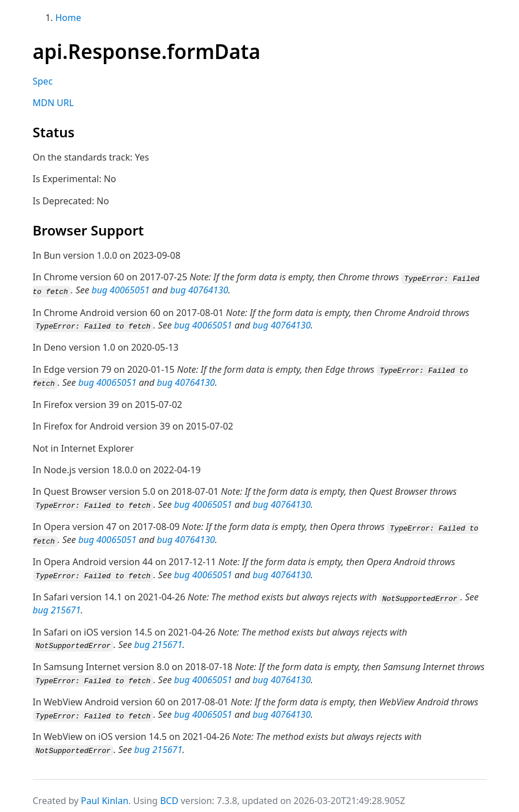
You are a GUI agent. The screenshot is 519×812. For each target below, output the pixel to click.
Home (69, 18)
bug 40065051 (120, 290)
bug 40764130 (199, 290)
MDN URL (54, 103)
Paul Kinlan (105, 794)
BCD (169, 794)
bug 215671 (57, 605)
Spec (43, 81)
